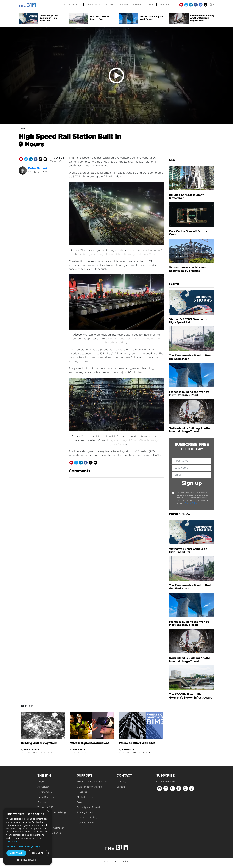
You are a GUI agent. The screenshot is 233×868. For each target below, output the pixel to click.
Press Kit (82, 792)
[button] (28, 846)
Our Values (44, 823)
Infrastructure (130, 5)
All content (72, 5)
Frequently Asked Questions (93, 782)
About (41, 782)
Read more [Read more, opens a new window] (12, 841)
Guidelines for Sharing (90, 787)
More (164, 5)
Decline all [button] (38, 853)
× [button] (48, 811)
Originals (93, 5)
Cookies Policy (85, 823)
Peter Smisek (38, 168)
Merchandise (45, 792)
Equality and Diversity (89, 807)
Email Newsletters (166, 782)
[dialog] (28, 836)
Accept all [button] (16, 853)
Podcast (42, 802)
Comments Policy (87, 817)
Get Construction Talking (52, 812)
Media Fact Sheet (87, 797)
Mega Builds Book (48, 797)
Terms (80, 802)
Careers (121, 787)
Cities (110, 5)
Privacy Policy (191, 503)
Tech (150, 5)
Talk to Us (122, 782)
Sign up (192, 483)
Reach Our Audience (49, 833)
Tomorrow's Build (47, 807)
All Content (44, 787)
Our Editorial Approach (51, 828)
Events (41, 817)
